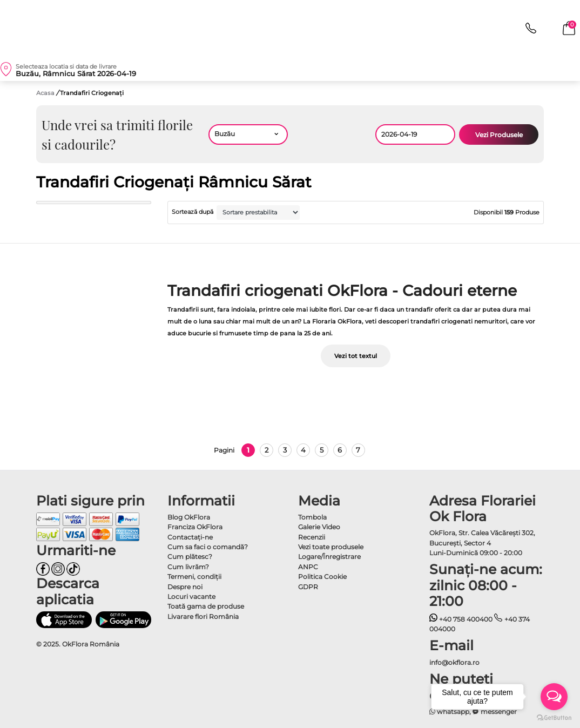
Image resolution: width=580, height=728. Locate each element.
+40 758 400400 (461, 619)
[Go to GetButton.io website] (554, 717)
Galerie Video (319, 527)
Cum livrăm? (188, 567)
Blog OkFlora (189, 517)
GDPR (308, 587)
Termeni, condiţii (194, 577)
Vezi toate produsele (331, 547)
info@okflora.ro (454, 662)
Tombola (312, 517)
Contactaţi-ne (190, 537)
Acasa (45, 93)
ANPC (308, 567)
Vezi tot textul (356, 356)
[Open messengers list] (554, 697)
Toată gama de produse (206, 606)
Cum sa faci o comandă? (208, 547)
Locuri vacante (191, 596)
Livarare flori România (203, 616)
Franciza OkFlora (195, 527)
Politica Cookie (322, 577)
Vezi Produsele (499, 135)
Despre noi (185, 587)
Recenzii (312, 537)
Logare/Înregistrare (329, 557)
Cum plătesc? (190, 557)
